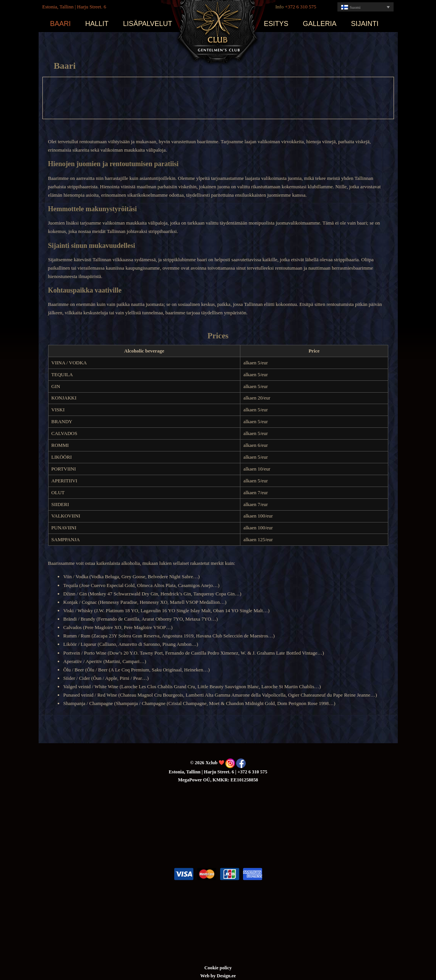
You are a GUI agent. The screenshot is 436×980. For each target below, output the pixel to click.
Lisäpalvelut (147, 24)
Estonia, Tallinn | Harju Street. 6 (74, 7)
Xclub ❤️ (218, 29)
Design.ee (226, 976)
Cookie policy (218, 968)
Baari (60, 24)
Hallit (97, 24)
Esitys (276, 24)
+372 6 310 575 (300, 7)
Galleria (320, 24)
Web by (208, 976)
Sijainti (365, 24)
